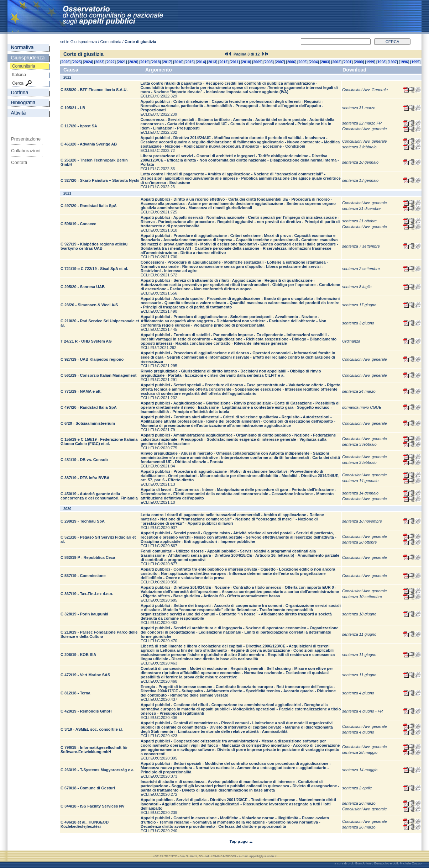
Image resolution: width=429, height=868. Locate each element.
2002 (336, 62)
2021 (122, 62)
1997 (393, 62)
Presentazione (26, 139)
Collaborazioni (26, 151)
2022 (110, 62)
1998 (381, 62)
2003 (325, 62)
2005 (302, 62)
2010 (246, 62)
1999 (370, 62)
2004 (314, 62)
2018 (156, 62)
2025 (77, 62)
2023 (99, 62)
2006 (291, 62)
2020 (133, 62)
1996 (404, 62)
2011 (235, 62)
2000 (359, 62)
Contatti (19, 162)
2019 (145, 62)
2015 (189, 62)
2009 (257, 62)
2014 (201, 62)
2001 (347, 62)
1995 (415, 62)
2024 (88, 62)
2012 (223, 62)
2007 (280, 62)
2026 (66, 62)
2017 (167, 62)
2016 (178, 62)
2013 (212, 62)
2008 (268, 62)
